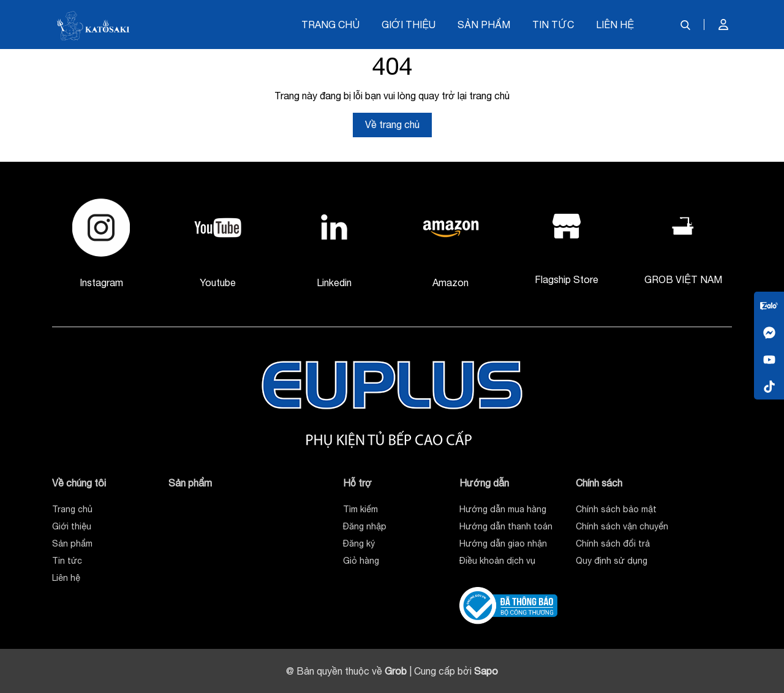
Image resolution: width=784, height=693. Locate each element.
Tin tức (553, 25)
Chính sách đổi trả (613, 543)
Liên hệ (615, 25)
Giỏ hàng (361, 561)
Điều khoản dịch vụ (497, 561)
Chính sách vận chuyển (622, 526)
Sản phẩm (484, 25)
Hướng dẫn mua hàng (503, 509)
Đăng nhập (365, 526)
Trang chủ (330, 25)
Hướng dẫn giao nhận (503, 543)
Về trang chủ (392, 124)
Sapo (486, 671)
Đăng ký (359, 543)
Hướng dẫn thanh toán (506, 526)
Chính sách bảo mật (616, 509)
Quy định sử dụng (612, 561)
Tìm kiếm (360, 509)
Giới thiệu (409, 25)
